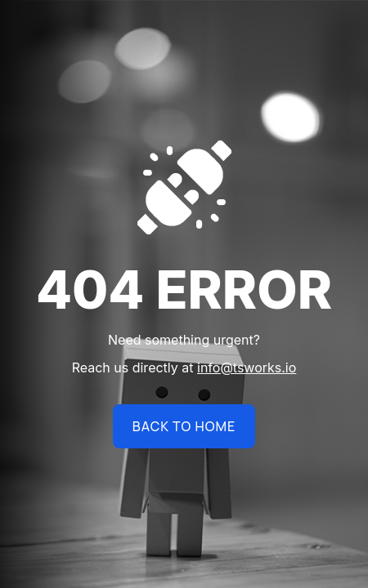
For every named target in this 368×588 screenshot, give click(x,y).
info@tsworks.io (247, 367)
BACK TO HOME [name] (184, 426)
